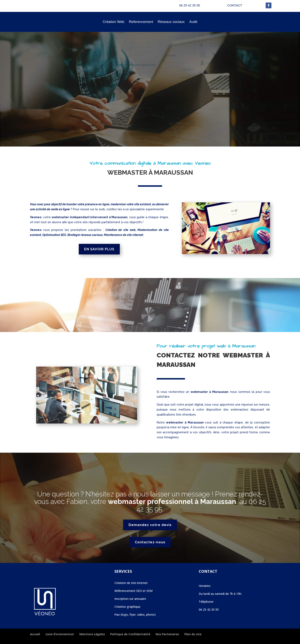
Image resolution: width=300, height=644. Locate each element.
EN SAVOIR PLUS (99, 249)
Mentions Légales (92, 634)
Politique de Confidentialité (130, 634)
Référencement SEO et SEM (133, 591)
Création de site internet (131, 583)
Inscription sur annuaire (130, 599)
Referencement (141, 22)
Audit (193, 22)
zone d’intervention (60, 634)
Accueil (35, 634)
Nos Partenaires (167, 634)
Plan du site (193, 634)
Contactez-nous (150, 542)
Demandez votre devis (150, 525)
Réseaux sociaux (171, 22)
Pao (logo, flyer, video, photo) (135, 615)
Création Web (114, 22)
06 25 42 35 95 (209, 610)
